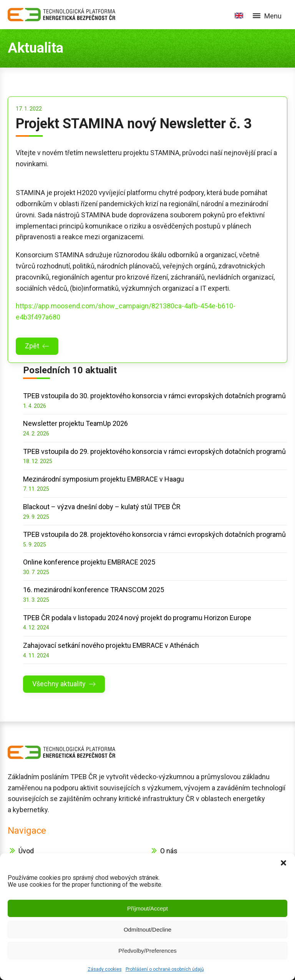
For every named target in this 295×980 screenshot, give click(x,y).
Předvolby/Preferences (147, 951)
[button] (283, 863)
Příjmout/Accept (147, 908)
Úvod (26, 851)
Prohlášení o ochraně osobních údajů (165, 969)
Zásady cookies (105, 969)
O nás (169, 851)
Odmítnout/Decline (147, 930)
